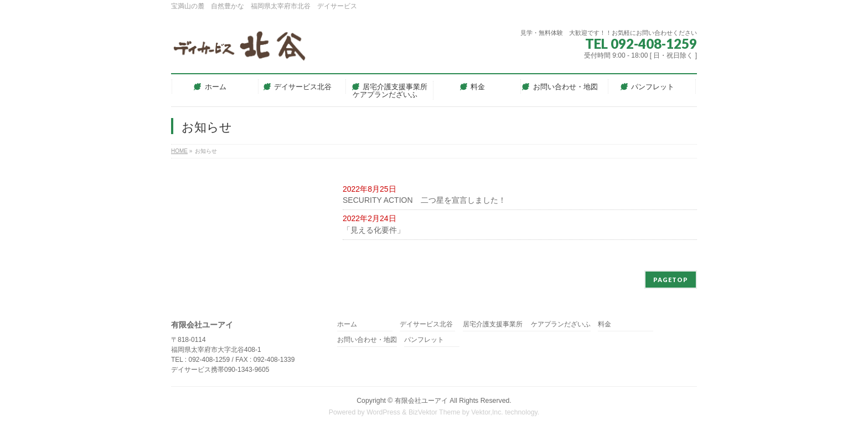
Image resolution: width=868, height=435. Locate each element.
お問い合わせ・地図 (367, 340)
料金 (604, 324)
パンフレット (424, 340)
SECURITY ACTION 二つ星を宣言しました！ (424, 200)
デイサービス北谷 (426, 324)
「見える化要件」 (374, 230)
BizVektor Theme (435, 412)
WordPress (383, 412)
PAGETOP (671, 280)
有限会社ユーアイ (421, 401)
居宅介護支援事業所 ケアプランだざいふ (527, 324)
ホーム (347, 324)
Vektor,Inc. (487, 412)
